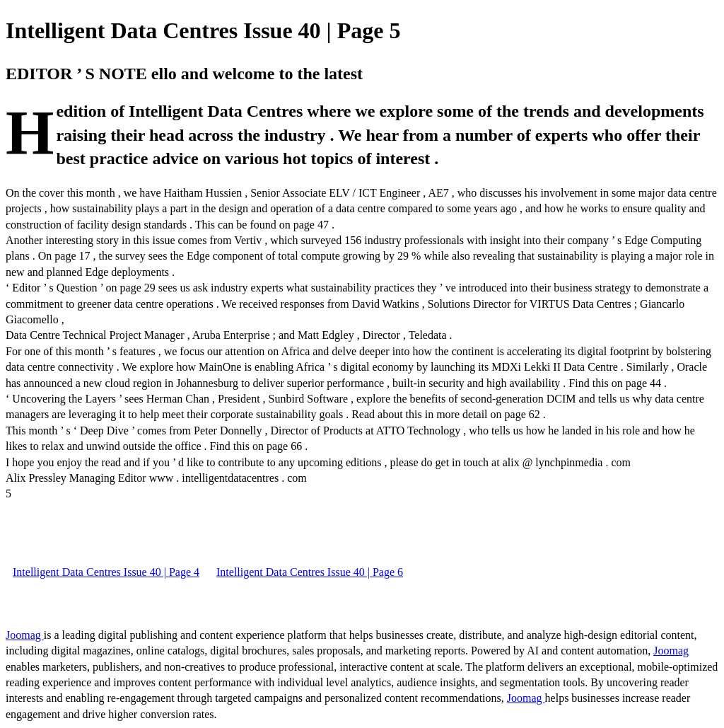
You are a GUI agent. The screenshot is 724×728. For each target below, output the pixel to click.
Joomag (25, 635)
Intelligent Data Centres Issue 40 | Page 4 (106, 572)
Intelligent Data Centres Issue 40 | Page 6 (310, 572)
